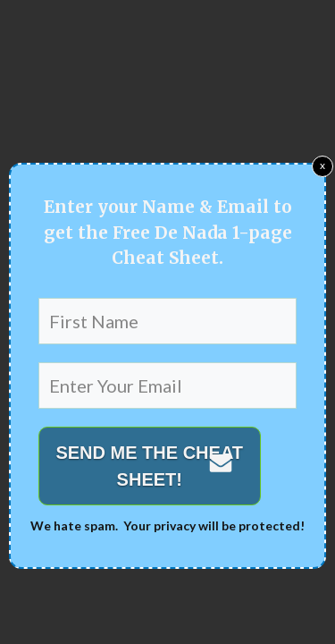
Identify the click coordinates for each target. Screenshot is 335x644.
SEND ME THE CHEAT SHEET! (149, 466)
